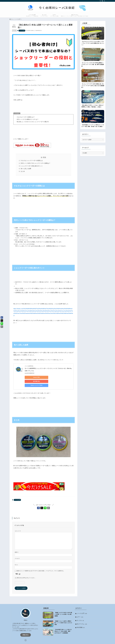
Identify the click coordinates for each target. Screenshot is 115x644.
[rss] (102, 1)
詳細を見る (26, 627)
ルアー (80, 609)
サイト (16, 557)
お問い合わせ (63, 643)
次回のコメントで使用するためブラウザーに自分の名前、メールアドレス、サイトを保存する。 (40, 563)
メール (17, 550)
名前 (17, 544)
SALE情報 (81, 621)
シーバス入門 (22, 31)
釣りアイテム (82, 617)
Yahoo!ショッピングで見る (62, 377)
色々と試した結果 (26, 169)
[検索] (104, 1)
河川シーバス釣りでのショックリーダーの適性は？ (36, 163)
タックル (81, 613)
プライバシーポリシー (54, 643)
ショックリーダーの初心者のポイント (32, 166)
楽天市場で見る (47, 377)
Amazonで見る (32, 377)
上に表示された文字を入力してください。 (25, 570)
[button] (38, 500)
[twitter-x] (100, 1)
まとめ (23, 171)
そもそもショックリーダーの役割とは (32, 160)
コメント (18, 523)
